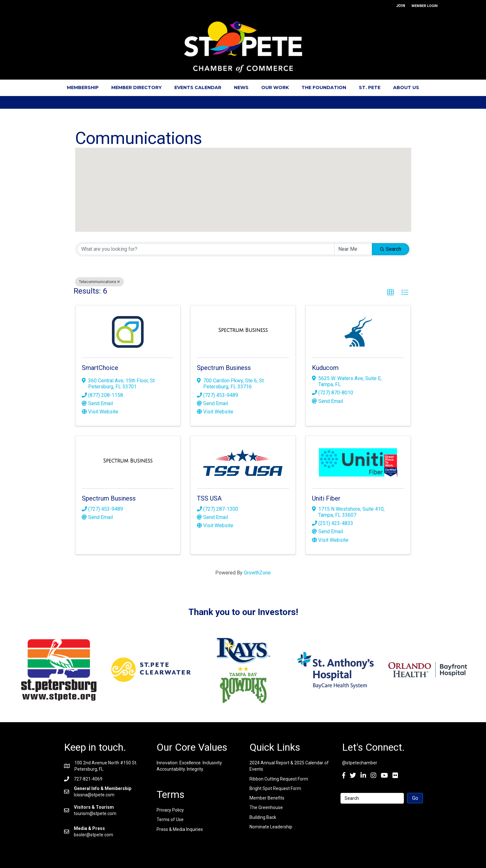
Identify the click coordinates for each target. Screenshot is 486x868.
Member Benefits (267, 798)
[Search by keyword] (206, 249)
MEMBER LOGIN (424, 6)
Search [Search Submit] (391, 249)
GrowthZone (257, 573)
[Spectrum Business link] (243, 330)
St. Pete (370, 87)
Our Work (275, 87)
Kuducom (325, 368)
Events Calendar (198, 87)
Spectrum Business (224, 368)
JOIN (401, 6)
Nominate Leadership (271, 827)
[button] (237, 208)
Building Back (263, 817)
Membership (83, 87)
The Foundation (324, 87)
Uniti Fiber (326, 498)
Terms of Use (170, 819)
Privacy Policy (170, 810)
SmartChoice (100, 368)
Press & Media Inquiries (180, 829)
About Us (406, 87)
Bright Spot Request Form (275, 788)
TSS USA (209, 498)
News (241, 87)
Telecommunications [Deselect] (99, 282)
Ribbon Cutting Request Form (279, 779)
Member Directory (136, 87)
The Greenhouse (266, 807)
